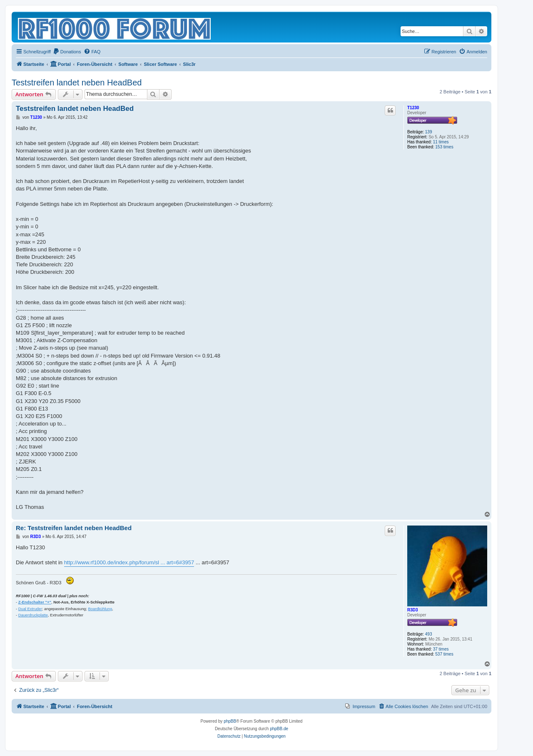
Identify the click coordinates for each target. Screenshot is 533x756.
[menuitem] (67, 52)
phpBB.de (279, 729)
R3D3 (413, 610)
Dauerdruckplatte (33, 615)
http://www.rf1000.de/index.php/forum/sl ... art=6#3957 (129, 562)
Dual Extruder (30, 609)
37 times (441, 649)
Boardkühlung (100, 609)
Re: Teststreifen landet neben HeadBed (74, 528)
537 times (444, 654)
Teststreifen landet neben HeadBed (77, 83)
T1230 (413, 108)
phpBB (230, 721)
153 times (444, 147)
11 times (441, 142)
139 (429, 132)
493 (429, 634)
